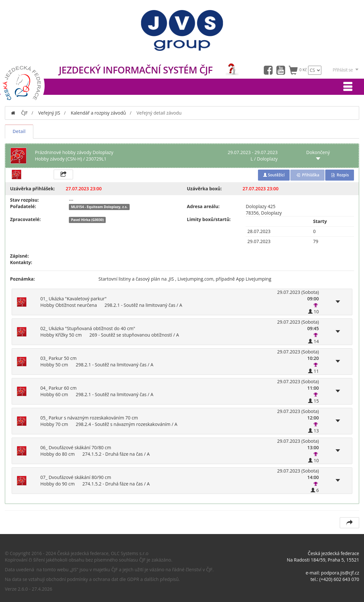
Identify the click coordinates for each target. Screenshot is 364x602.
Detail (19, 131)
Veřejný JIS (49, 113)
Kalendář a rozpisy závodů (98, 113)
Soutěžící (274, 175)
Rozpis (340, 175)
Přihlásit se (346, 70)
